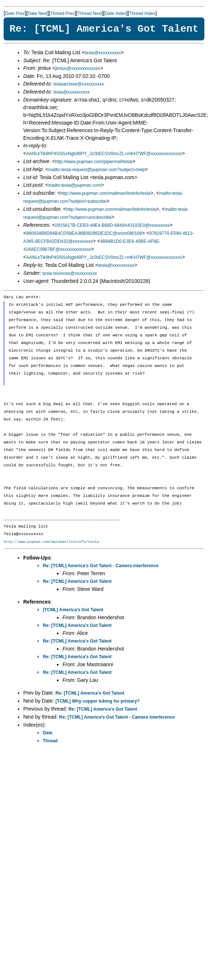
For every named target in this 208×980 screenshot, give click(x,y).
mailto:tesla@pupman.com (75, 185)
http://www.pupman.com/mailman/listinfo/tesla (105, 193)
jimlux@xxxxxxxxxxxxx (78, 68)
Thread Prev (62, 13)
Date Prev (15, 13)
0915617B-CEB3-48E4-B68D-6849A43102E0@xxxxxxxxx (112, 225)
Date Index (116, 13)
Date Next (37, 13)
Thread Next (90, 13)
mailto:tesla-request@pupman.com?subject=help (97, 170)
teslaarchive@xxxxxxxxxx (79, 84)
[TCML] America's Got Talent (73, 610)
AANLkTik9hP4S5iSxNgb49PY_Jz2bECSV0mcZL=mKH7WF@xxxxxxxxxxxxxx (104, 154)
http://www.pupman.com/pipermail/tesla (94, 162)
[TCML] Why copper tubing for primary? (98, 701)
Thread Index (142, 13)
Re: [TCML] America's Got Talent (77, 581)
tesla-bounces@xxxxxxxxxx (70, 273)
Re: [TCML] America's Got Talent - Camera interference (101, 566)
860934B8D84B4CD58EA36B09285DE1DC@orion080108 (84, 233)
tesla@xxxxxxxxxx (103, 53)
